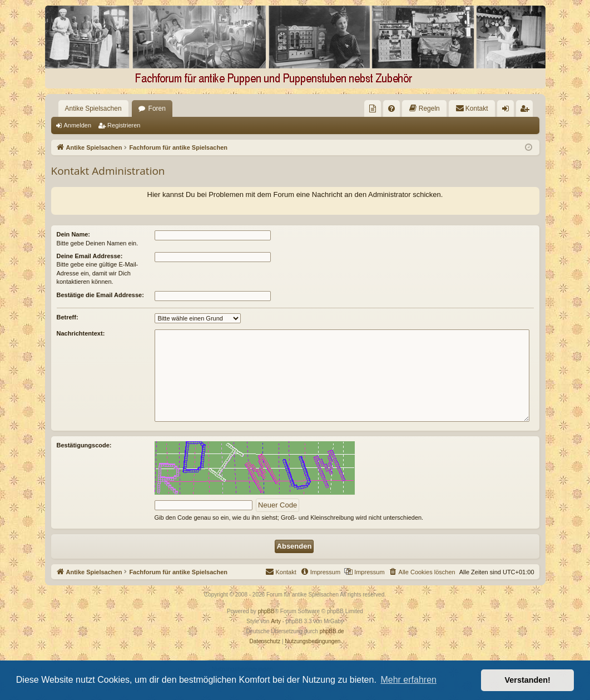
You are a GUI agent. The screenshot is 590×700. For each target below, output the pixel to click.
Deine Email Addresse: (90, 256)
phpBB (266, 611)
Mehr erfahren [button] (408, 680)
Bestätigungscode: (84, 445)
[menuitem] (373, 109)
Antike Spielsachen (93, 109)
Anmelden (78, 125)
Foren (157, 109)
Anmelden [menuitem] (507, 111)
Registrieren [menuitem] (526, 111)
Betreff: (68, 317)
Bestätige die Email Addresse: (100, 295)
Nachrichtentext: (81, 333)
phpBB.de (332, 631)
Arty (276, 621)
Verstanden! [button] (528, 680)
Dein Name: (74, 234)
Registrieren (124, 125)
